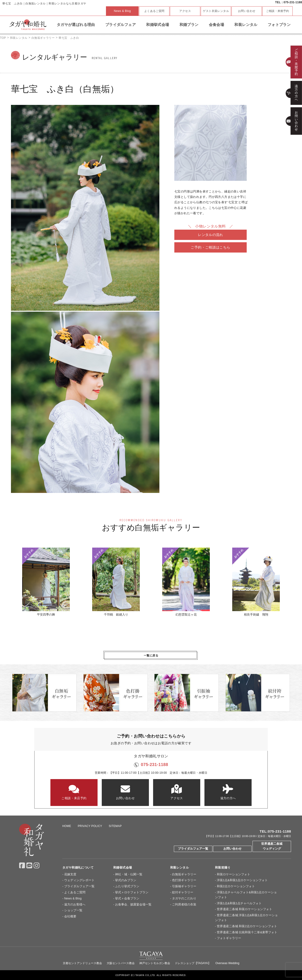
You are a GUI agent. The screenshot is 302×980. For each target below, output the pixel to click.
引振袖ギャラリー (184, 886)
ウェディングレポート (79, 880)
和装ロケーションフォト (234, 874)
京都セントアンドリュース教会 (82, 963)
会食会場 (217, 25)
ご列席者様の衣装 (184, 904)
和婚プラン (189, 25)
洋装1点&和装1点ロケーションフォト (242, 880)
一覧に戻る (151, 656)
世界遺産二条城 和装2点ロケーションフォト (247, 926)
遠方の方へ (228, 792)
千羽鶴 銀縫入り (116, 582)
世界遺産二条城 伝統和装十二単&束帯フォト (247, 932)
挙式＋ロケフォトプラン (132, 892)
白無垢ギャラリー (43, 38)
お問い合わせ (247, 11)
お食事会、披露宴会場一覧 (133, 904)
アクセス (185, 11)
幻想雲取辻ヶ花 (186, 582)
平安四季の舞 (46, 582)
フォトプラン (279, 25)
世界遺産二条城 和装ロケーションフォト (245, 909)
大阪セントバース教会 (121, 963)
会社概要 (70, 916)
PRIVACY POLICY (90, 826)
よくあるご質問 (154, 11)
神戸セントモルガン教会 (155, 963)
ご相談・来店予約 (74, 792)
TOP (3, 38)
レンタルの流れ (211, 235)
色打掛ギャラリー (184, 880)
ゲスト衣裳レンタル (216, 11)
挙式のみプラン (126, 880)
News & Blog (122, 11)
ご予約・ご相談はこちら (210, 247)
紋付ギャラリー (183, 892)
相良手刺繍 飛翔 (256, 582)
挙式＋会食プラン (127, 898)
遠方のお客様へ (75, 904)
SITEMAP (115, 826)
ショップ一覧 (73, 910)
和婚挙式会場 (158, 25)
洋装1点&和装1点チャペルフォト (239, 903)
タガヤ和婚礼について (78, 868)
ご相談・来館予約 (278, 11)
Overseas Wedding (227, 963)
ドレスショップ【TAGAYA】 (193, 963)
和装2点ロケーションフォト (236, 886)
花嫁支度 (70, 874)
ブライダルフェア (121, 25)
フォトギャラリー (229, 938)
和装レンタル (246, 25)
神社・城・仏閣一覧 (129, 874)
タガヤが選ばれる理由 (76, 25)
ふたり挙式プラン (127, 886)
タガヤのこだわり (184, 898)
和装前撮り (223, 868)
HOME (67, 826)
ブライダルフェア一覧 (193, 849)
